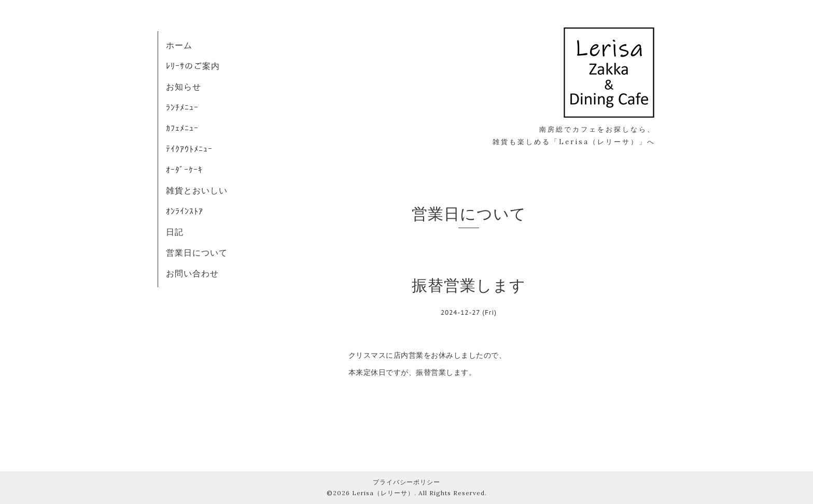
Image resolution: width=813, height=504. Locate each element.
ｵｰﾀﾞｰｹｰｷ (184, 170)
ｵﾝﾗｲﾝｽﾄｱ (185, 211)
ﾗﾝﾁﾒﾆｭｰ (182, 107)
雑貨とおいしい (197, 190)
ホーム (179, 45)
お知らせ (184, 87)
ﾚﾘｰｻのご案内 (193, 66)
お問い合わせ (192, 273)
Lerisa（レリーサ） (383, 493)
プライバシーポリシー (406, 482)
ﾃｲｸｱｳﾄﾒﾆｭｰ (189, 149)
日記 (175, 232)
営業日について (197, 253)
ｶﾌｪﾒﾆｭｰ (182, 128)
